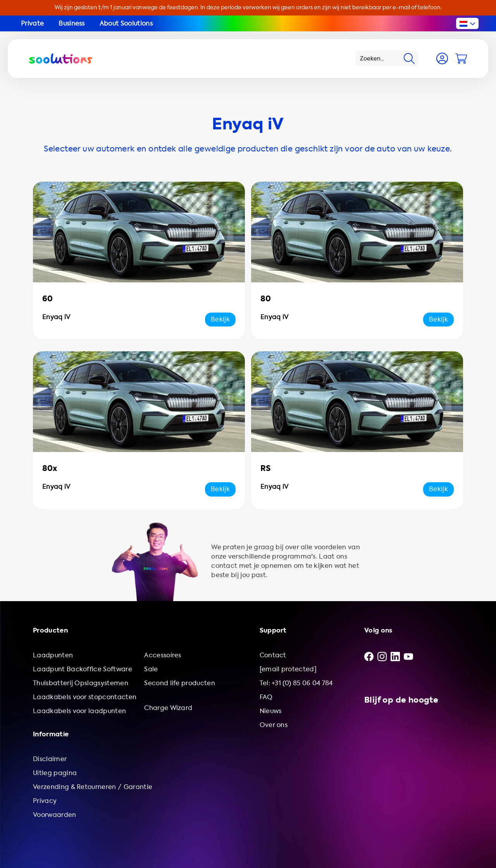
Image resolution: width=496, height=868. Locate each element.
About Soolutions (126, 23)
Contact (273, 655)
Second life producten (180, 683)
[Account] (442, 58)
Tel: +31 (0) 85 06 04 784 (296, 683)
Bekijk (220, 319)
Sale (151, 669)
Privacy (45, 801)
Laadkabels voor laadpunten (79, 711)
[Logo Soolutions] (61, 58)
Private (32, 23)
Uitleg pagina (55, 773)
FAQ (266, 697)
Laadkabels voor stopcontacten (85, 697)
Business (72, 23)
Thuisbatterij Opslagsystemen (81, 683)
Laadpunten (53, 655)
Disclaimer (50, 759)
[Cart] (461, 58)
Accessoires (163, 655)
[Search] (409, 58)
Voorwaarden (55, 815)
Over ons (274, 725)
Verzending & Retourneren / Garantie (93, 787)
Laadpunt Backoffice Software (83, 669)
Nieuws (271, 711)
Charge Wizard (168, 708)
